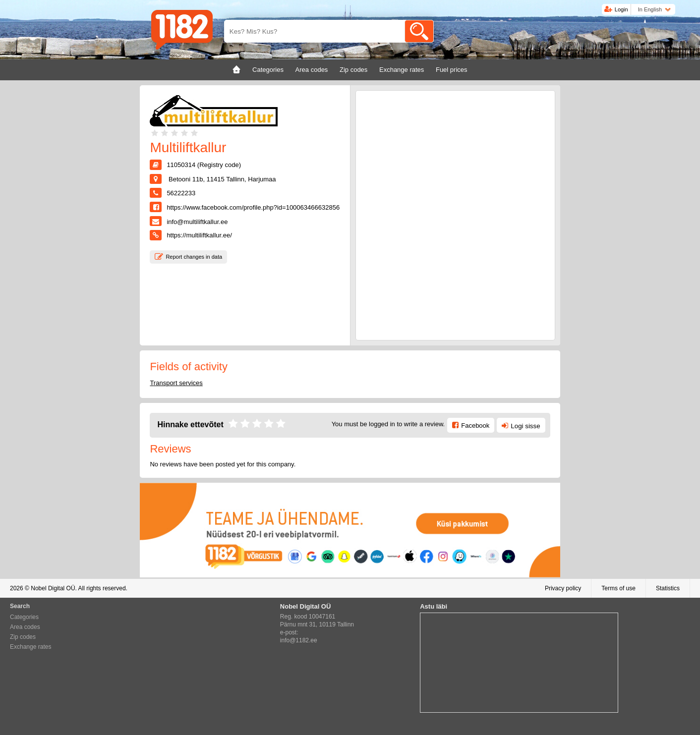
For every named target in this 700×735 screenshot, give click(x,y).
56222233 (181, 193)
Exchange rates (30, 647)
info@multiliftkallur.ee (197, 222)
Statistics (668, 588)
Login (621, 9)
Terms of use (618, 588)
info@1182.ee (299, 640)
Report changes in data (194, 257)
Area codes (25, 627)
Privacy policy (563, 588)
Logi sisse (525, 426)
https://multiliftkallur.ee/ (199, 235)
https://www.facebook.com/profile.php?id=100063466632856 (253, 207)
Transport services (176, 383)
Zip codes (23, 637)
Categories (24, 617)
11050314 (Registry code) (204, 165)
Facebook (475, 425)
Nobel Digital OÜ (53, 588)
